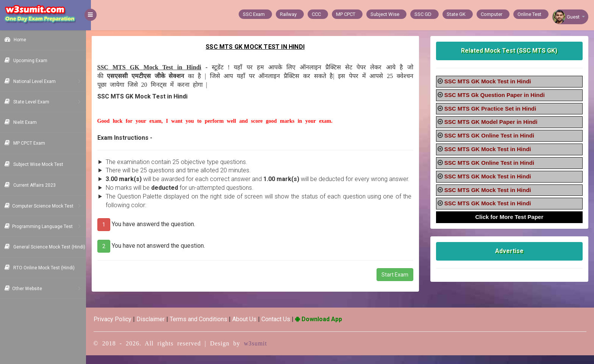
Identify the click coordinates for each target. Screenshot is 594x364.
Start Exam (396, 283)
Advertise (510, 251)
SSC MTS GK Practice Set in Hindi (492, 109)
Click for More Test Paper (510, 217)
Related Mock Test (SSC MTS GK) (510, 51)
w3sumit (261, 352)
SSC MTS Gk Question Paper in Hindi (496, 95)
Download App (324, 328)
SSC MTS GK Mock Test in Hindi (489, 81)
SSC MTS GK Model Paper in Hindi (492, 122)
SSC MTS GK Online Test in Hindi (491, 135)
